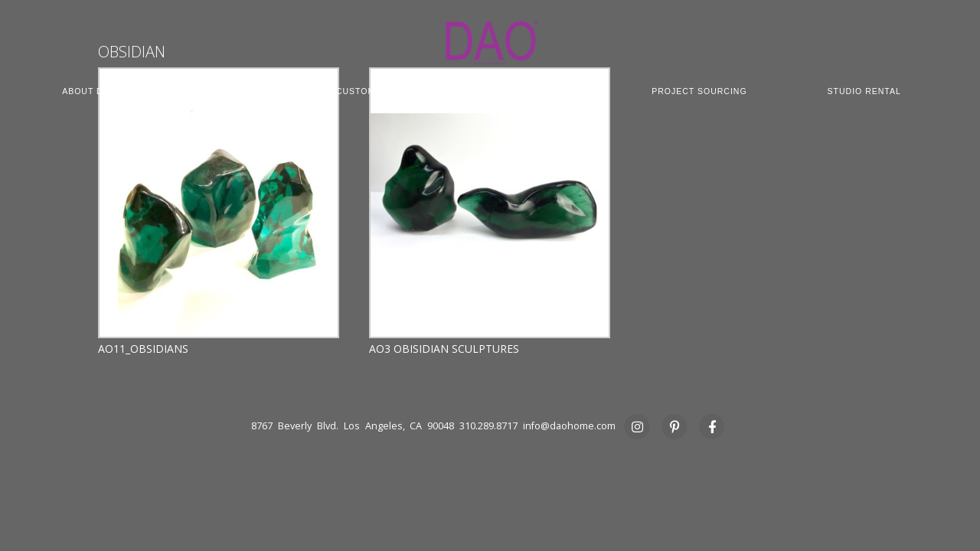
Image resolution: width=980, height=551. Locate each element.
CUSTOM (356, 91)
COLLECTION (226, 91)
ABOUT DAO (89, 91)
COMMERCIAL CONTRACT (513, 91)
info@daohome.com (569, 426)
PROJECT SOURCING (699, 91)
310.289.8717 (488, 426)
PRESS (490, 102)
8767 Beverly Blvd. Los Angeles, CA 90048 (353, 426)
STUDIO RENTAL (864, 91)
